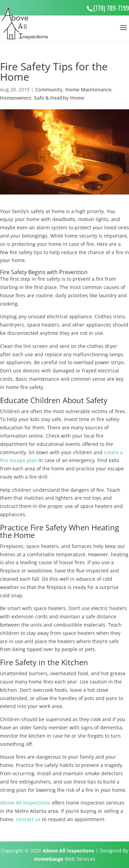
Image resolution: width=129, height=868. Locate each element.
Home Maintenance (88, 89)
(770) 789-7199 (111, 8)
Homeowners (16, 98)
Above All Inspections (25, 803)
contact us (28, 819)
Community (49, 89)
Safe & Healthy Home (59, 98)
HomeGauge (49, 859)
